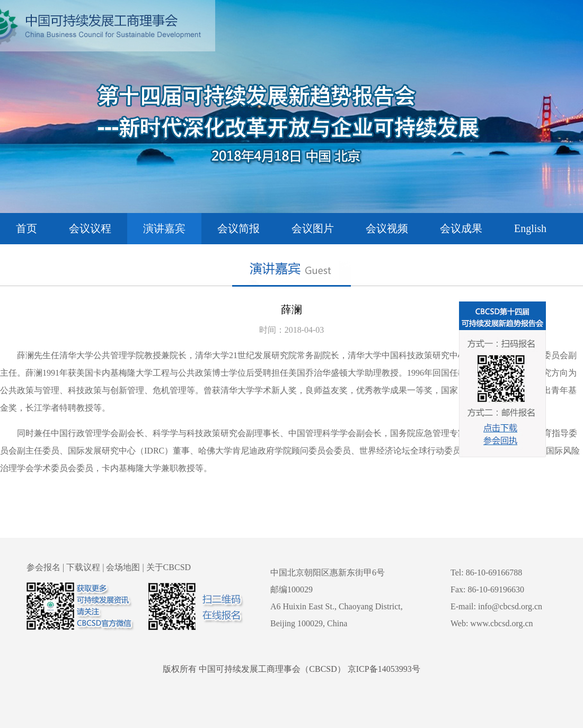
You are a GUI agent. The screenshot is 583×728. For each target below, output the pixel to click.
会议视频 (387, 228)
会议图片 (313, 228)
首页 (26, 228)
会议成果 (461, 228)
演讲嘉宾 (164, 228)
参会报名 (43, 567)
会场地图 (123, 567)
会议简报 (238, 228)
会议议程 (90, 228)
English (530, 228)
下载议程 (83, 567)
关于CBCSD (169, 567)
